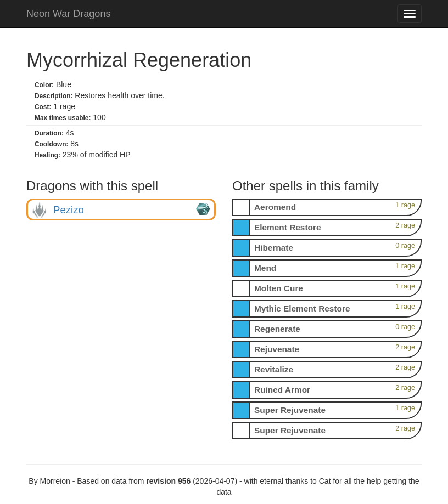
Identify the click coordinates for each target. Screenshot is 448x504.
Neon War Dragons (68, 14)
